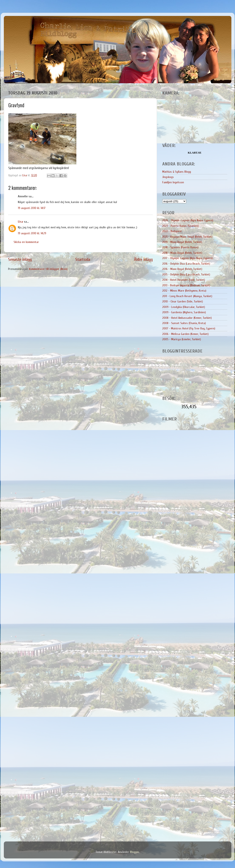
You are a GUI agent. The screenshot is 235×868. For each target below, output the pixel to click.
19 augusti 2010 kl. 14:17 (32, 208)
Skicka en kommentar (26, 242)
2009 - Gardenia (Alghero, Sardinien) (184, 312)
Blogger (134, 852)
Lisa (20, 222)
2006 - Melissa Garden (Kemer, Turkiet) (185, 334)
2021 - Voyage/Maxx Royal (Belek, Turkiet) (187, 237)
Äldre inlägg (143, 259)
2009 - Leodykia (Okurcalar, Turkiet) (184, 307)
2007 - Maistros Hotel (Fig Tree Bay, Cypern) (189, 328)
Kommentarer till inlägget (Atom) (48, 269)
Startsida (83, 259)
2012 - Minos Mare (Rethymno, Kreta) (184, 291)
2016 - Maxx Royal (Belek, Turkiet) (182, 269)
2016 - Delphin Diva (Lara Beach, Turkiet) (186, 264)
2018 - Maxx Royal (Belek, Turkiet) (182, 253)
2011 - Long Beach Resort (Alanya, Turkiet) (187, 296)
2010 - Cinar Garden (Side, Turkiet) (183, 301)
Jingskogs (168, 177)
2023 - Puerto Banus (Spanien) (180, 226)
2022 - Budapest (172, 231)
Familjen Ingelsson (173, 182)
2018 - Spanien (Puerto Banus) (180, 247)
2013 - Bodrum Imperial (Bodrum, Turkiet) (186, 285)
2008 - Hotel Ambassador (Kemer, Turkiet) (187, 318)
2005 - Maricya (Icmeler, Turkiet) (182, 339)
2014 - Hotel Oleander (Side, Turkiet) (184, 280)
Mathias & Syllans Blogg (177, 172)
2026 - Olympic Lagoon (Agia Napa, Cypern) (188, 220)
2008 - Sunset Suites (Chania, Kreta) (184, 323)
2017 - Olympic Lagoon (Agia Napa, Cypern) (187, 258)
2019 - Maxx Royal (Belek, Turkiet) (182, 242)
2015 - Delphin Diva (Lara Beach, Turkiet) (186, 275)
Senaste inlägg (20, 259)
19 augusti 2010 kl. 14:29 (32, 233)
